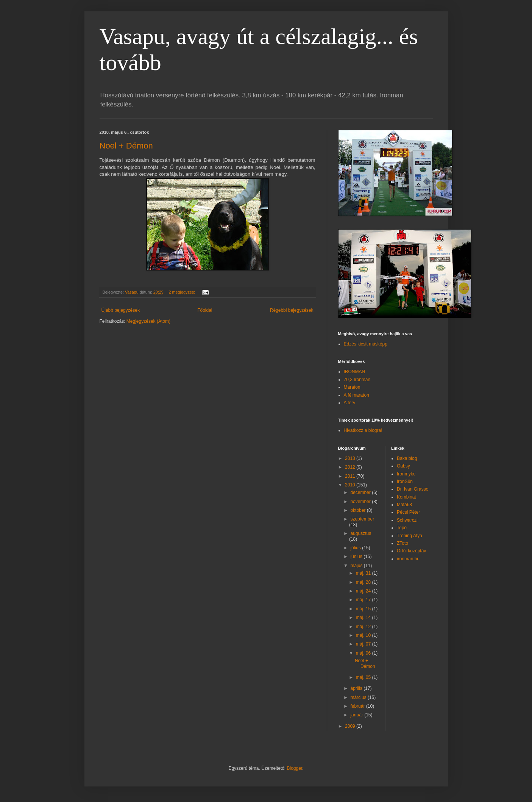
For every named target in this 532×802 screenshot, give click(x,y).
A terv (350, 403)
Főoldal (205, 310)
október (358, 510)
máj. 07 (364, 644)
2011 (351, 476)
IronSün (405, 482)
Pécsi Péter (408, 512)
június (357, 557)
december (361, 492)
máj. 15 (364, 609)
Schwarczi (407, 520)
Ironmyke (406, 474)
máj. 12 (364, 627)
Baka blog (407, 458)
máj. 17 (364, 600)
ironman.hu (408, 559)
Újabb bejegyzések (121, 310)
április (357, 688)
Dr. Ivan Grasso (413, 489)
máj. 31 (364, 573)
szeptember (362, 519)
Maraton (352, 387)
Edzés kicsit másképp (366, 344)
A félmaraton (356, 395)
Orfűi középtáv (411, 551)
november (361, 502)
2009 (351, 726)
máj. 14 (364, 618)
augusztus (361, 533)
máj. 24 (364, 591)
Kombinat (406, 497)
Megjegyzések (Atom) (148, 321)
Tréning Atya (410, 536)
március (359, 697)
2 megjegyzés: (183, 292)
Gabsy (403, 466)
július (356, 548)
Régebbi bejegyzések (292, 310)
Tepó (402, 528)
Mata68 (404, 505)
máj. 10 (364, 635)
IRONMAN (355, 372)
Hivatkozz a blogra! (363, 430)
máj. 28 (364, 582)
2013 (351, 458)
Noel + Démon (126, 146)
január (357, 715)
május (357, 566)
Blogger (295, 768)
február (358, 706)
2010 (351, 485)
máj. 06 (364, 653)
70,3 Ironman (357, 380)
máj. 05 (364, 677)
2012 (351, 467)
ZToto (403, 543)
